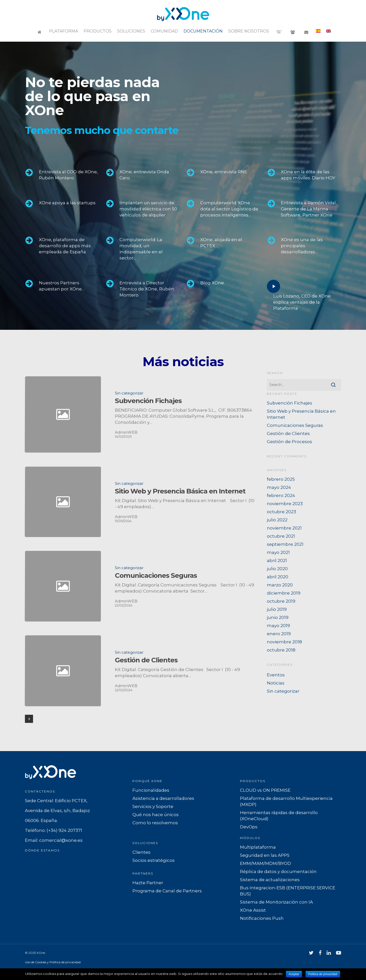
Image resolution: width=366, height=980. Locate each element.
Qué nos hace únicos (156, 815)
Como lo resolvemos (155, 823)
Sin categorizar (129, 431)
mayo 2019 (278, 626)
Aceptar (294, 974)
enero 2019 (279, 634)
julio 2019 (277, 609)
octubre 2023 (281, 512)
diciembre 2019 (284, 593)
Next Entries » (29, 719)
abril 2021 (277, 561)
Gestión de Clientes (288, 433)
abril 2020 (278, 577)
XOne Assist (253, 910)
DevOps (249, 827)
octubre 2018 (281, 650)
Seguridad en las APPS (265, 855)
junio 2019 (278, 617)
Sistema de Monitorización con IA (276, 902)
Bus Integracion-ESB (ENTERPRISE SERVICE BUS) (288, 891)
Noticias (276, 683)
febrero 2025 (281, 479)
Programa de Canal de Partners (167, 891)
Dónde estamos (42, 850)
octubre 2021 (281, 536)
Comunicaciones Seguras (295, 425)
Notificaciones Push (262, 918)
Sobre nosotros (249, 31)
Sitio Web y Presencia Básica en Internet (301, 414)
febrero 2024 (281, 495)
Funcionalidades (151, 790)
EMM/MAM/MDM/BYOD (265, 863)
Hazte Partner (148, 883)
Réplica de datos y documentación (278, 872)
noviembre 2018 (284, 642)
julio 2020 (277, 569)
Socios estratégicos (154, 860)
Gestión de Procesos (289, 442)
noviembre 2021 (284, 528)
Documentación (203, 31)
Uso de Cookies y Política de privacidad (53, 962)
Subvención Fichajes (289, 403)
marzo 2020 (280, 585)
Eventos (276, 675)
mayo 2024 (279, 487)
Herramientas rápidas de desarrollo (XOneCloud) (279, 816)
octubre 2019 (281, 601)
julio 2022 (277, 520)
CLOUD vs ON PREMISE (265, 790)
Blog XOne (212, 283)
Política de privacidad (323, 974)
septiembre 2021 (285, 544)
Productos (98, 31)
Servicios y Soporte (153, 806)
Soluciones (131, 31)
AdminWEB (126, 723)
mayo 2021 (278, 552)
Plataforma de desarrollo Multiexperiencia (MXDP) (286, 801)
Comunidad (164, 31)
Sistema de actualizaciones (270, 880)
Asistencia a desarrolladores (163, 798)
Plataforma (64, 31)
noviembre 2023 (285, 504)
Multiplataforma (258, 847)
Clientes (141, 852)
